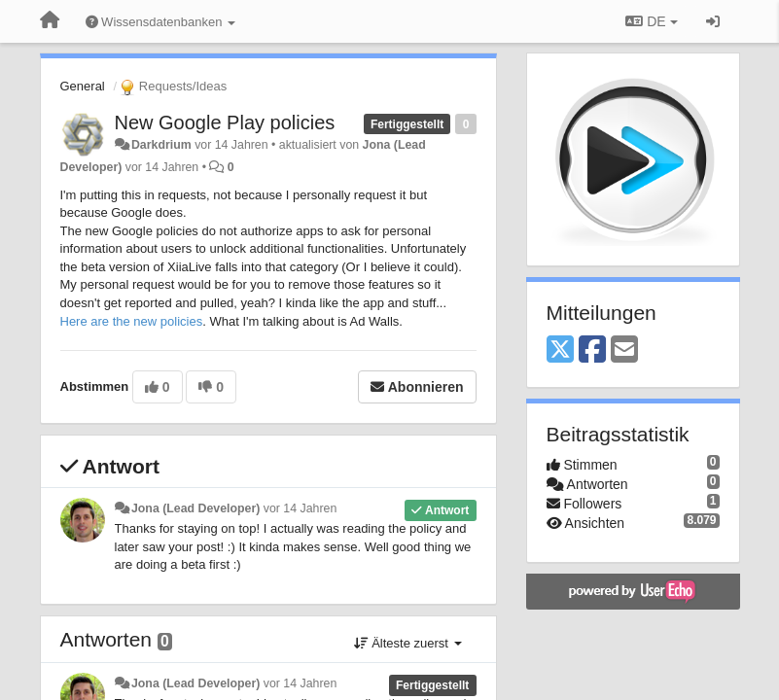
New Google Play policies (225, 122)
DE (651, 21)
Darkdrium (161, 145)
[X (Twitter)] (560, 350)
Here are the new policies (132, 321)
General (83, 86)
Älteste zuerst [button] (408, 643)
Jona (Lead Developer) (195, 508)
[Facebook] (592, 350)
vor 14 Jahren (300, 508)
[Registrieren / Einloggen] (713, 21)
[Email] (624, 350)
